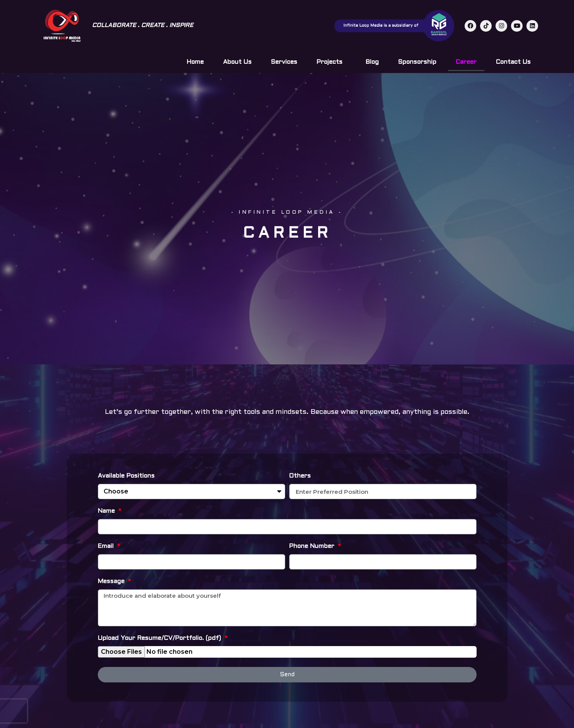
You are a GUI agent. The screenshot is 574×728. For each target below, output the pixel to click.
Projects (331, 62)
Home (195, 62)
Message (112, 581)
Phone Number (313, 546)
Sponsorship (417, 62)
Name (107, 511)
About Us (237, 62)
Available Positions (126, 476)
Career (466, 62)
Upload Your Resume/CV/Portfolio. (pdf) (160, 638)
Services (284, 62)
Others (300, 476)
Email (107, 546)
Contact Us (513, 62)
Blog (372, 62)
